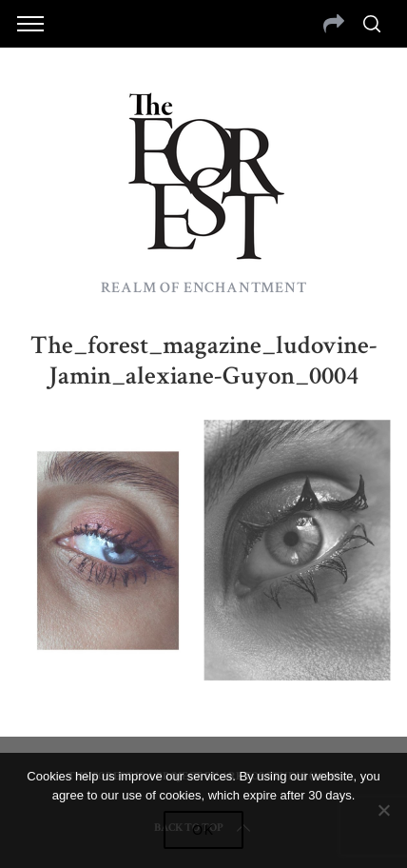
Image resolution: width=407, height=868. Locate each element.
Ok (203, 830)
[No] (383, 810)
